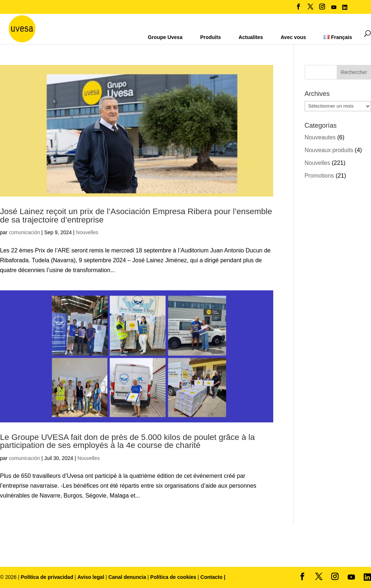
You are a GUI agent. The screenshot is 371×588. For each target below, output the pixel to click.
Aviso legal (91, 577)
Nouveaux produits (329, 150)
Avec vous (293, 37)
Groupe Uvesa (165, 37)
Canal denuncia (127, 577)
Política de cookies (174, 577)
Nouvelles (87, 232)
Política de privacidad (48, 577)
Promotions (319, 176)
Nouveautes (320, 137)
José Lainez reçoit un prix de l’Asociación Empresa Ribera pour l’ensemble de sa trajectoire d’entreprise (136, 216)
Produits (211, 37)
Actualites (251, 37)
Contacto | (213, 577)
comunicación (24, 232)
